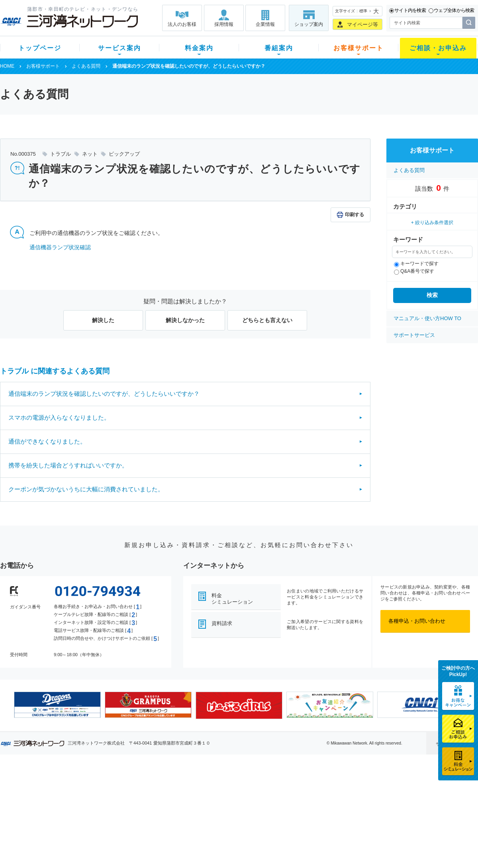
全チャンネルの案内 (233, 814)
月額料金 (161, 797)
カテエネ (102, 838)
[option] (57, 705)
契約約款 (102, 848)
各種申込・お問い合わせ (417, 621)
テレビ (99, 786)
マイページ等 (362, 24)
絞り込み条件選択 (434, 223)
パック (158, 817)
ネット (99, 797)
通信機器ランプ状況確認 (60, 247)
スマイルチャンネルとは (238, 786)
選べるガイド (47, 807)
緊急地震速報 (107, 828)
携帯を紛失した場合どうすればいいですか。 (68, 465)
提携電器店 (341, 797)
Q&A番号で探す (414, 271)
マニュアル (281, 797)
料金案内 (199, 48)
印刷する (355, 215)
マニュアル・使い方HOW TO (427, 318)
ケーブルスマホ (109, 817)
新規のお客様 (47, 786)
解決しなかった (185, 320)
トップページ (40, 48)
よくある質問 (86, 66)
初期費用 (161, 786)
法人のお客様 (182, 24)
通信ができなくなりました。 (47, 441)
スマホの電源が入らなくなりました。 (59, 417)
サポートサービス (414, 335)
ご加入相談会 (343, 807)
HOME (7, 66)
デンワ (99, 807)
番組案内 (279, 48)
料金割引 (161, 807)
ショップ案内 (309, 24)
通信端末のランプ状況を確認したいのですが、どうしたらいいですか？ (104, 394)
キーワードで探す (416, 264)
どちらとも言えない (267, 320)
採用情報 (224, 24)
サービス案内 (119, 48)
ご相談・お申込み (438, 48)
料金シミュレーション (232, 599)
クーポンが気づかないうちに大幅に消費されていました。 (86, 489)
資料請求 (222, 623)
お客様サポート (358, 48)
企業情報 (265, 24)
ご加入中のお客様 (53, 797)
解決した (103, 320)
